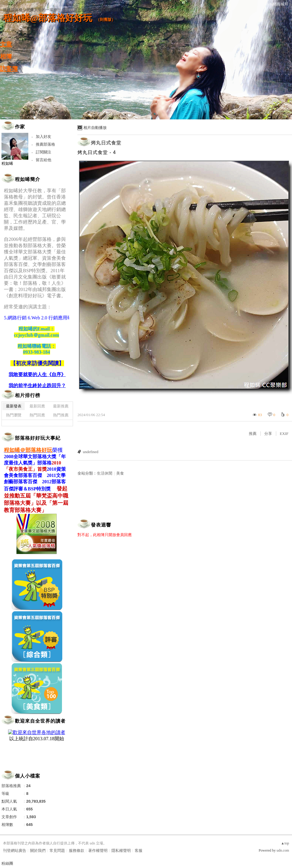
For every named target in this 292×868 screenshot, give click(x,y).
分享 (268, 434)
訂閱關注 (44, 152)
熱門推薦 (61, 415)
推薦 (253, 434)
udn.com (283, 850)
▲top (285, 843)
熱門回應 (37, 415)
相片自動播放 (95, 128)
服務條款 (77, 851)
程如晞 (7, 163)
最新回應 (37, 406)
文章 (6, 44)
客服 (139, 851)
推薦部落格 (45, 144)
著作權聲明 (98, 851)
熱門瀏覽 (14, 415)
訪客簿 (9, 69)
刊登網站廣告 (15, 851)
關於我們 (38, 851)
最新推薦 (61, 406)
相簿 (6, 56)
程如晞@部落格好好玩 (48, 18)
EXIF (284, 434)
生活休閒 (105, 473)
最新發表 (14, 406)
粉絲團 (7, 863)
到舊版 (106, 20)
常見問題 (57, 851)
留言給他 (44, 160)
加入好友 (44, 137)
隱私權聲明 (121, 851)
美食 (120, 473)
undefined (91, 452)
